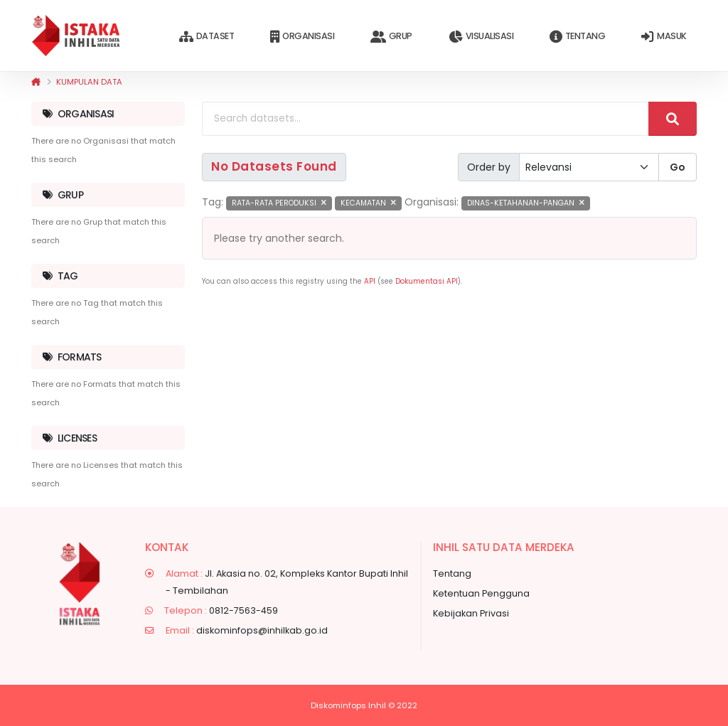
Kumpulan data (89, 82)
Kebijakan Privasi (471, 613)
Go (678, 167)
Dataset (207, 37)
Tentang (577, 37)
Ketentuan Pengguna (481, 593)
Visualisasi (481, 37)
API (370, 281)
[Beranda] (36, 82)
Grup (391, 37)
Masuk (664, 37)
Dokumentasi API (427, 281)
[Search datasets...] (425, 119)
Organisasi (302, 37)
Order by (489, 167)
